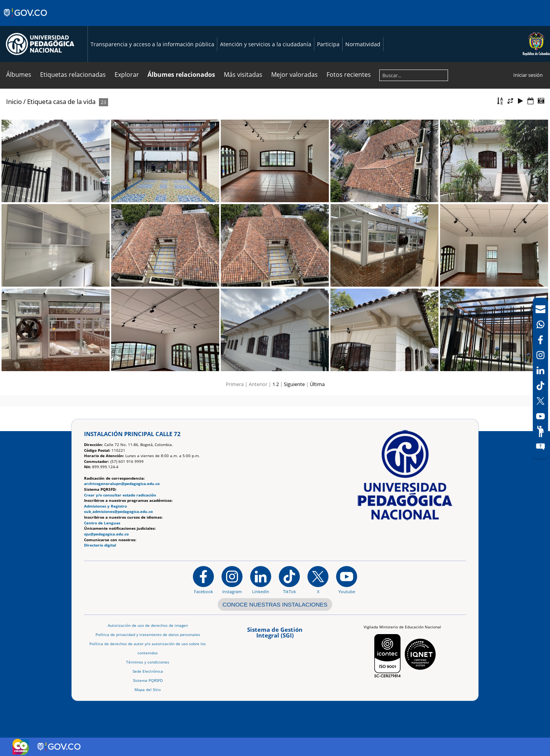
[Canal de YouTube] (540, 416)
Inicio (14, 101)
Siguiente (294, 384)
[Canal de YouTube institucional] (347, 580)
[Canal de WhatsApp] (540, 324)
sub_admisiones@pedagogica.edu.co (118, 512)
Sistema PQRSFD (148, 681)
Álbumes (19, 75)
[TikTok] (540, 386)
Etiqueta (39, 101)
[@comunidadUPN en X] (318, 580)
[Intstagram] (540, 355)
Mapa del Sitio (148, 690)
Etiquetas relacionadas (73, 75)
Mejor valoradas (294, 75)
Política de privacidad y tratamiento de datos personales (148, 635)
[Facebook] (540, 340)
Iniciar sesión (528, 75)
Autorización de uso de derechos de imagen (148, 625)
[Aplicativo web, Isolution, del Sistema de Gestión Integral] (275, 635)
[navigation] (540, 378)
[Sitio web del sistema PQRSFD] (540, 447)
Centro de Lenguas (102, 523)
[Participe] (540, 432)
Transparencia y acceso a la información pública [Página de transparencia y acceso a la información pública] (152, 44)
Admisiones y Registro (105, 506)
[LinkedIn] (540, 370)
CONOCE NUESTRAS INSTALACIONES (275, 604)
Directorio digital (100, 545)
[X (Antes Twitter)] (540, 401)
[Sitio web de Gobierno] (26, 20)
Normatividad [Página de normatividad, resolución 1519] (363, 44)
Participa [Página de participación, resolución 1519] (328, 44)
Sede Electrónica (148, 671)
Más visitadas (243, 75)
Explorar (127, 75)
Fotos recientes (349, 75)
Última (317, 384)
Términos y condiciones (148, 662)
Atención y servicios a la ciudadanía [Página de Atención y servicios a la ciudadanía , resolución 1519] (266, 44)
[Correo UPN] (540, 309)
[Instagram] (232, 580)
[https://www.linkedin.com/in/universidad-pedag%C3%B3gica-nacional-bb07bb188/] (261, 580)
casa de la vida (74, 101)
